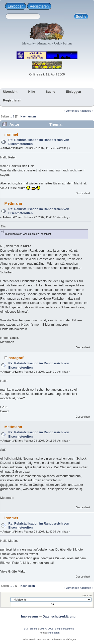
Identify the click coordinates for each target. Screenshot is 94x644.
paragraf (16, 358)
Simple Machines (64, 629)
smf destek (53, 633)
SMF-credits (31, 629)
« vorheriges (71, 111)
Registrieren (39, 6)
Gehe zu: (87, 595)
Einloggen (16, 6)
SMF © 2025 (46, 629)
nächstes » (87, 111)
